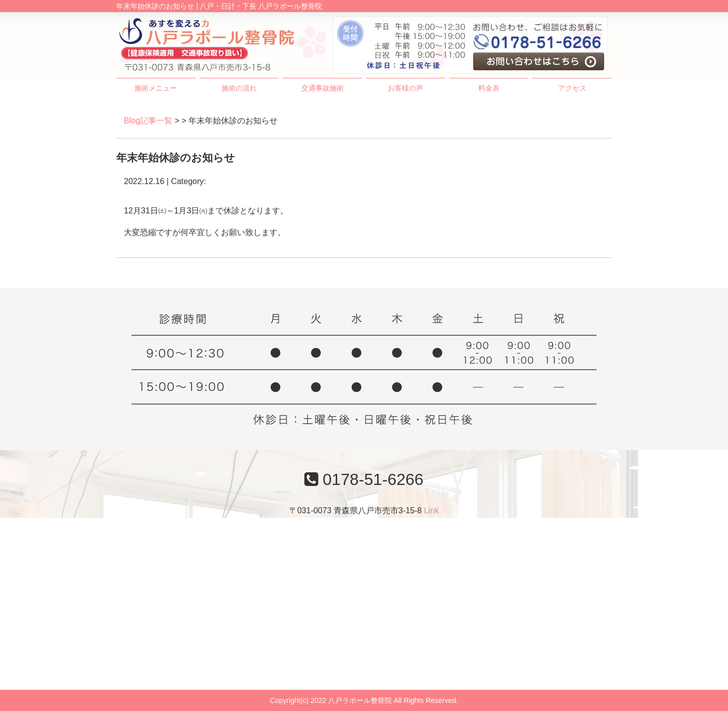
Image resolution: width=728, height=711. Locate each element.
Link (431, 510)
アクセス (572, 88)
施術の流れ (239, 88)
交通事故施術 (323, 88)
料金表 (489, 88)
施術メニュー (156, 88)
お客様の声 (405, 88)
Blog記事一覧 (148, 121)
